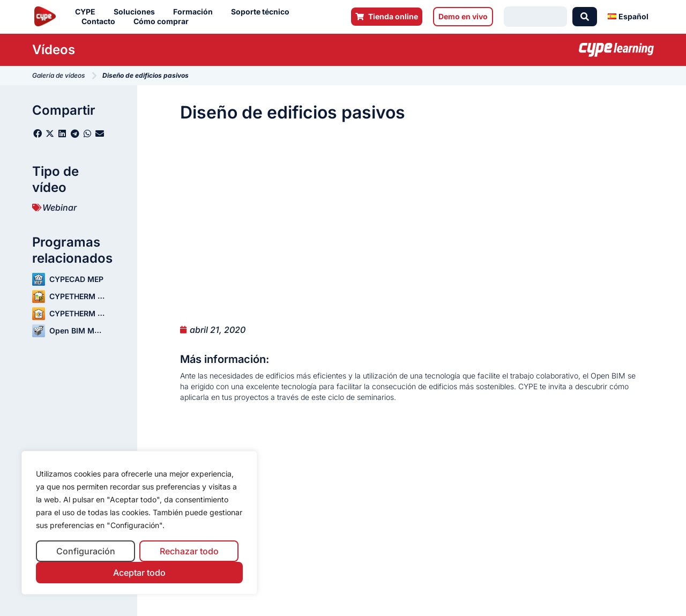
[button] (37, 133)
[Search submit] (585, 17)
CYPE (88, 12)
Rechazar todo (189, 551)
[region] (139, 523)
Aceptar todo (139, 573)
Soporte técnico (263, 12)
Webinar (59, 207)
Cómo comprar (164, 21)
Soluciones (137, 12)
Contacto (101, 21)
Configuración (86, 551)
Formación (196, 12)
